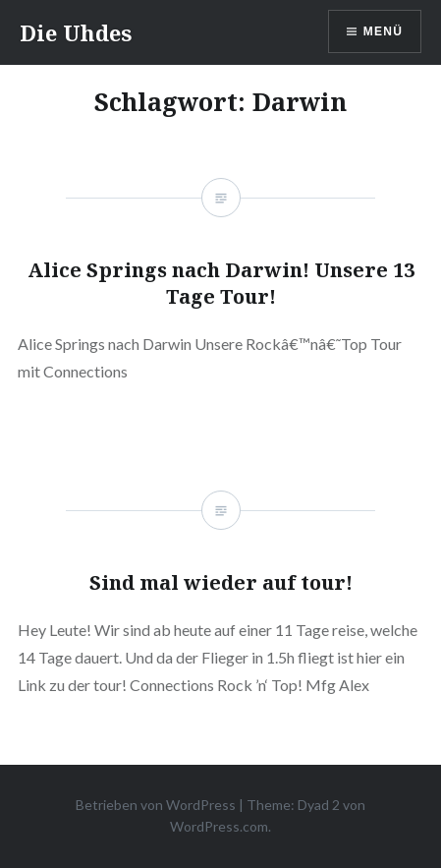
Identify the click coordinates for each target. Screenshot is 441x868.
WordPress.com (219, 826)
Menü (383, 31)
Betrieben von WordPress (156, 805)
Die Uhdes (76, 32)
